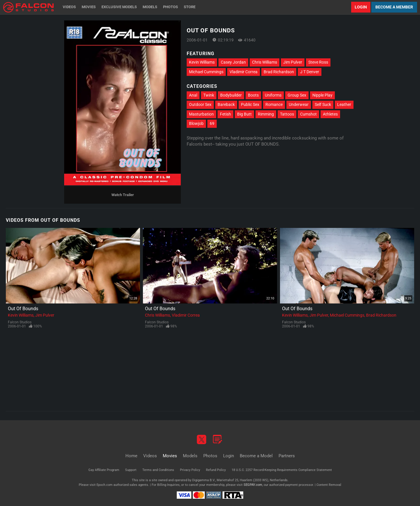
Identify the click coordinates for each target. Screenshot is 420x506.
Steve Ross (318, 62)
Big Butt (244, 114)
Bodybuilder (231, 95)
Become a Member (394, 7)
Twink (209, 95)
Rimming (266, 114)
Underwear (299, 104)
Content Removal (329, 485)
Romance (274, 104)
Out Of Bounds (23, 309)
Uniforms (273, 95)
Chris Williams (265, 62)
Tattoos (287, 114)
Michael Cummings (206, 72)
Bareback (226, 104)
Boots (253, 95)
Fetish (225, 114)
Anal (193, 95)
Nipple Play (322, 95)
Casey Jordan (233, 62)
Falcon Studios (20, 322)
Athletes (330, 114)
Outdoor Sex (200, 104)
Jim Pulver (293, 62)
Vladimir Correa (244, 72)
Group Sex (297, 95)
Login (361, 7)
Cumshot (308, 114)
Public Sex (250, 104)
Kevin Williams (202, 62)
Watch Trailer (123, 195)
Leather (344, 104)
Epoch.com (105, 485)
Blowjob (196, 123)
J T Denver (310, 72)
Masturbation (201, 114)
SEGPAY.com (253, 485)
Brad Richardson (279, 72)
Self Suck (323, 104)
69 (212, 123)
